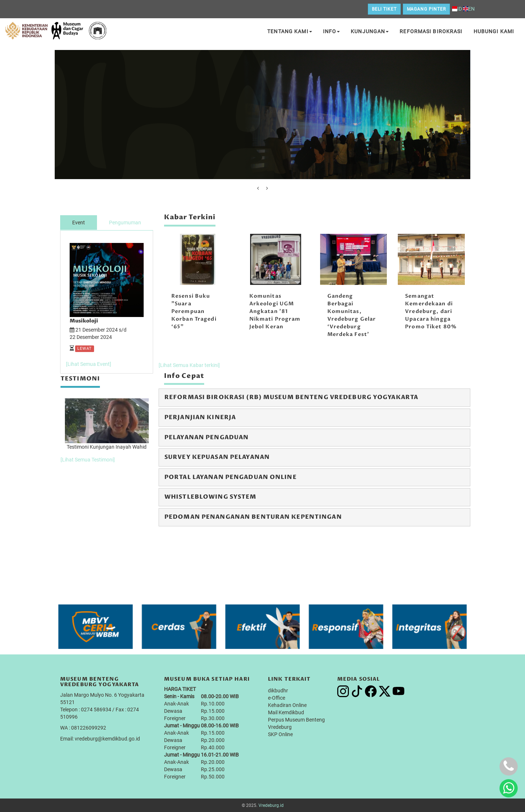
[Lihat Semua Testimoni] (88, 459)
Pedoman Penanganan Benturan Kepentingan (253, 517)
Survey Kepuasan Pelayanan (217, 457)
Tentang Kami (289, 31)
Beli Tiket (384, 9)
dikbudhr (278, 690)
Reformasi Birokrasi (431, 31)
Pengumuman (125, 223)
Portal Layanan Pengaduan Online (231, 477)
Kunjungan (370, 31)
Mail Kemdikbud (286, 712)
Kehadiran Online (287, 705)
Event (79, 223)
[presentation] (258, 188)
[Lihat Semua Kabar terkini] (189, 365)
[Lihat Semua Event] (89, 364)
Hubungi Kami (494, 31)
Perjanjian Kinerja (200, 417)
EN (469, 9)
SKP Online (280, 734)
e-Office (277, 697)
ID (457, 9)
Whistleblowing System (211, 497)
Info (331, 31)
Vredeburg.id (271, 805)
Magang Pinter (426, 9)
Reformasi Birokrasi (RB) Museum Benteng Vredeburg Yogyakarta (291, 397)
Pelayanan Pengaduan (207, 437)
